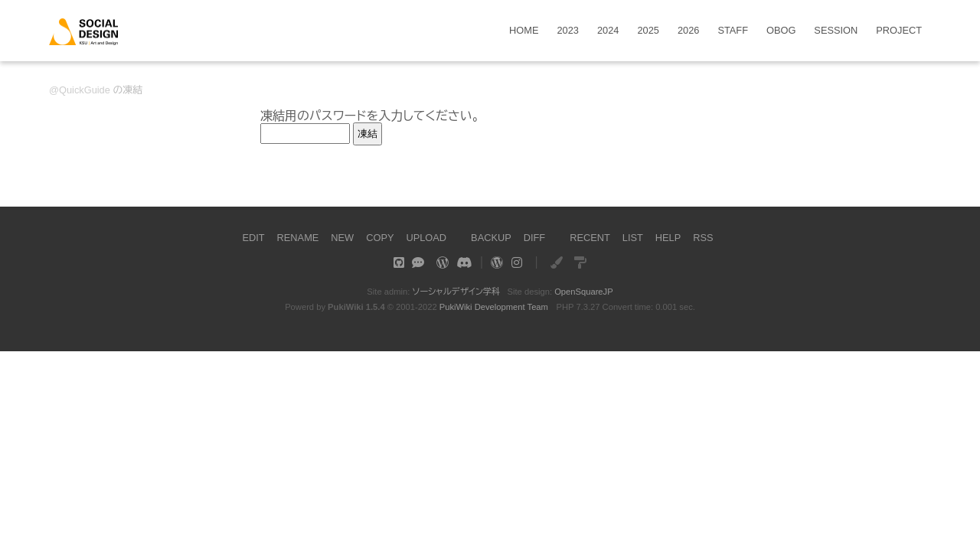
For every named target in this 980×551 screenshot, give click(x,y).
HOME (524, 31)
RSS (703, 238)
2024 (608, 31)
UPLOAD (426, 238)
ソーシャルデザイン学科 (456, 292)
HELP (668, 238)
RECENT (590, 238)
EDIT (253, 238)
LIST (633, 238)
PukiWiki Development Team (494, 307)
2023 (568, 31)
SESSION (836, 31)
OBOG (781, 31)
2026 (688, 31)
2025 (648, 31)
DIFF (534, 238)
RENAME (298, 238)
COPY (380, 238)
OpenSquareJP (584, 292)
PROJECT (899, 31)
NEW (342, 238)
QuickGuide (85, 90)
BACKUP (491, 238)
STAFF (733, 31)
